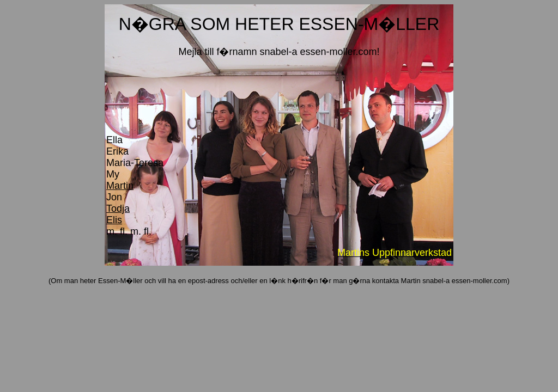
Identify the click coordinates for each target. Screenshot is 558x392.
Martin (120, 186)
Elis (114, 220)
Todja (118, 209)
